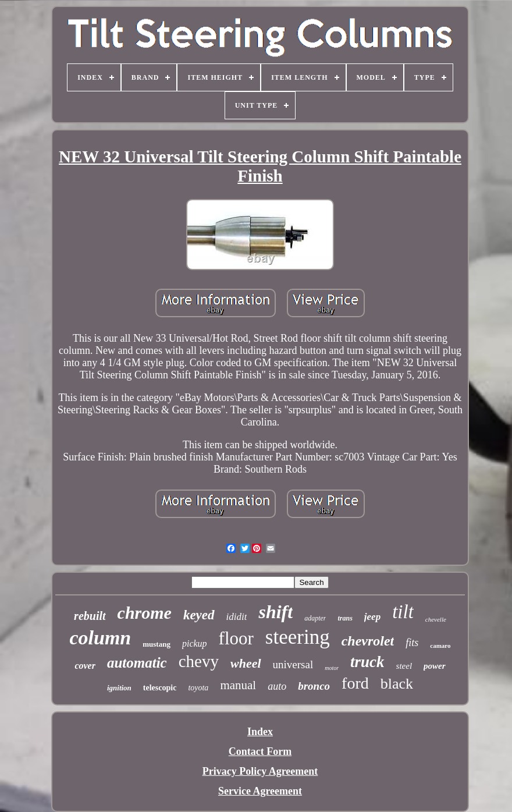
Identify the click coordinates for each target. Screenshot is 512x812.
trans (345, 618)
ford (355, 683)
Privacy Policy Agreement (260, 771)
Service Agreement (260, 791)
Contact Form (260, 751)
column (100, 638)
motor (332, 668)
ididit (237, 617)
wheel (246, 663)
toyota (198, 688)
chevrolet (368, 641)
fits (412, 643)
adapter (315, 618)
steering (298, 637)
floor (236, 638)
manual (238, 685)
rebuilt (90, 616)
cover (85, 666)
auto (277, 686)
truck (367, 662)
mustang (157, 644)
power (435, 666)
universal (293, 664)
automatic (137, 663)
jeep (372, 617)
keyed (199, 615)
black (397, 684)
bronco (314, 686)
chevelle (436, 619)
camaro (440, 646)
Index (260, 732)
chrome (145, 613)
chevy (199, 661)
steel (404, 666)
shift (275, 612)
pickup (195, 643)
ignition (119, 688)
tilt (403, 612)
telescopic (160, 688)
